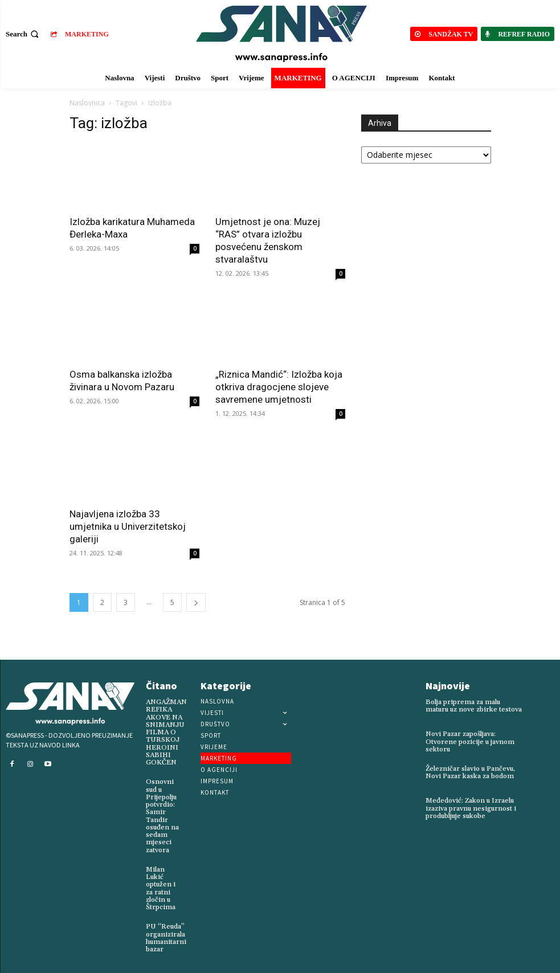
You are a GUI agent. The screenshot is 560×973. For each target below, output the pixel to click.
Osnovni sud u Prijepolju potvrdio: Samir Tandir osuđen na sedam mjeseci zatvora (162, 816)
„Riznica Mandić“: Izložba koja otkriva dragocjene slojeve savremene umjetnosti (279, 387)
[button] (23, 34)
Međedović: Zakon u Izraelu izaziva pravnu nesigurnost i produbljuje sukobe (471, 808)
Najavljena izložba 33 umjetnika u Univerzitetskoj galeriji (128, 526)
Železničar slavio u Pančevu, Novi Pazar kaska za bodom (470, 772)
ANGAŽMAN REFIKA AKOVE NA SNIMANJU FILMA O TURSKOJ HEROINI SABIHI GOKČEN (166, 732)
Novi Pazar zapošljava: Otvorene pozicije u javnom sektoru (470, 741)
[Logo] (281, 34)
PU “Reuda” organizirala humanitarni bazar (166, 937)
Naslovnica (87, 103)
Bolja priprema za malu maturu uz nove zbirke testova (473, 706)
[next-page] (196, 602)
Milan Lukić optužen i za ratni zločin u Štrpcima (161, 888)
